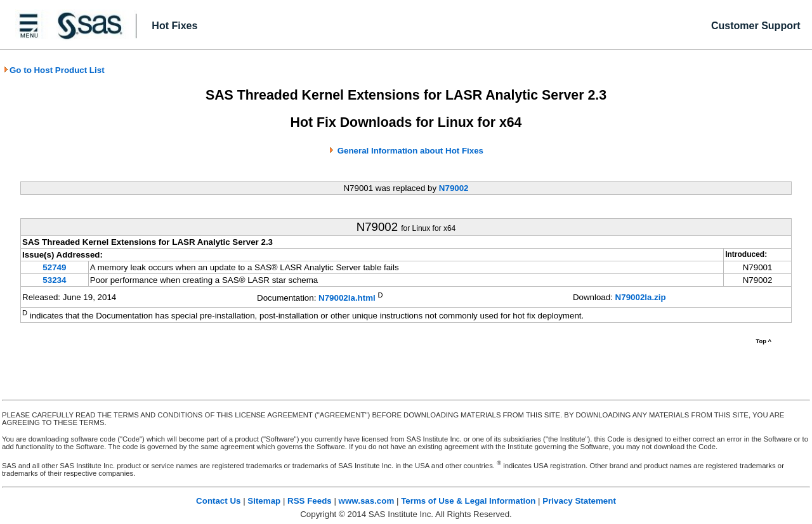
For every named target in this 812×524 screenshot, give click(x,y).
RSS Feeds (310, 501)
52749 (54, 267)
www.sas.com (367, 501)
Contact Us (218, 501)
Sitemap (264, 501)
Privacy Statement (579, 501)
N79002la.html (347, 298)
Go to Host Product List (54, 70)
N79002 (454, 188)
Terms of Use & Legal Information (468, 501)
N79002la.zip (641, 297)
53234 (54, 280)
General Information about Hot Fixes (410, 151)
